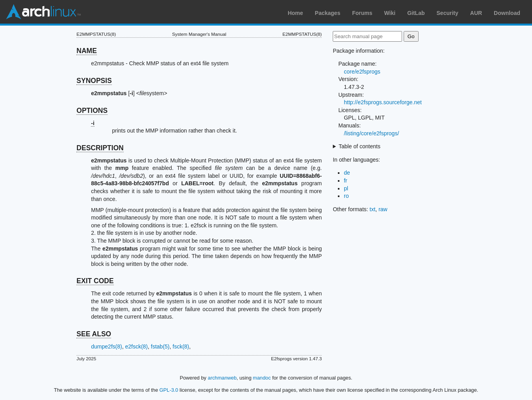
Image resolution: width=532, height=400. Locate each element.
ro (346, 196)
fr (346, 181)
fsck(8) (181, 347)
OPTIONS (92, 111)
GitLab (416, 13)
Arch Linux (43, 12)
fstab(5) (160, 347)
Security (448, 13)
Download (507, 13)
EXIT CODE (95, 281)
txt (373, 209)
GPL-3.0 (169, 390)
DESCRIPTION (100, 148)
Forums (362, 13)
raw (383, 209)
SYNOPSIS (94, 81)
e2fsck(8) (137, 347)
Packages (328, 13)
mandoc (262, 378)
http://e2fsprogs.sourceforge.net (383, 102)
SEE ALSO (94, 334)
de (347, 173)
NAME (87, 51)
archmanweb (222, 378)
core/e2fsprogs (362, 72)
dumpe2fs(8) (107, 347)
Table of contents (360, 146)
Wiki (390, 13)
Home (296, 13)
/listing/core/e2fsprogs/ (371, 133)
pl (346, 188)
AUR (476, 13)
